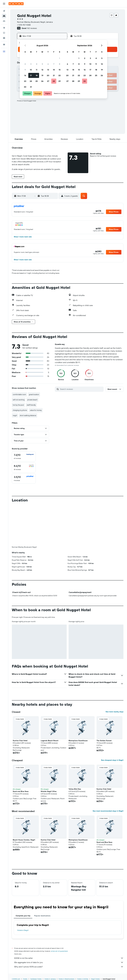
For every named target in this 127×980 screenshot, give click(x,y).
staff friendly (31, 405)
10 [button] (31, 70)
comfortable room (19, 394)
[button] (4, 4)
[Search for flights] (4, 11)
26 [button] (42, 81)
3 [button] (31, 64)
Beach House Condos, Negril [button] (24, 840)
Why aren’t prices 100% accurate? (69, 967)
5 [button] (42, 64)
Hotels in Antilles (83, 979)
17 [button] (31, 75)
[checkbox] (24, 456)
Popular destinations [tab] (42, 916)
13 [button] (48, 70)
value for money (36, 410)
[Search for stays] (4, 16)
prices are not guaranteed (59, 951)
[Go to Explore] (4, 28)
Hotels (25, 979)
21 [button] (54, 75)
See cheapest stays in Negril (112, 760)
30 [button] (25, 87)
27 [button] (48, 81)
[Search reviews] (81, 389)
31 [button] (31, 87)
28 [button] (54, 81)
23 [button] (25, 81)
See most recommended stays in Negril (108, 811)
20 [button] (48, 75)
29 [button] (59, 81)
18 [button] (37, 75)
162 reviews (32, 28)
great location (34, 394)
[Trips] (4, 45)
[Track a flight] (4, 33)
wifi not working (19, 400)
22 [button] (59, 75)
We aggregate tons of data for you (69, 962)
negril (15, 415)
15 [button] (60, 70)
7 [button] (54, 64)
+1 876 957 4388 (24, 25)
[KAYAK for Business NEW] (4, 38)
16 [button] (25, 75)
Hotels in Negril (23, 930)
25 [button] (37, 81)
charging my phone (20, 410)
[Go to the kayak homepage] (16, 4)
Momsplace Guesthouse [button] (78, 741)
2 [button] (25, 64)
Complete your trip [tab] (23, 916)
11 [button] (37, 70)
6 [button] (48, 64)
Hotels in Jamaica (50, 979)
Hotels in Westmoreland (66, 979)
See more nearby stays (115, 712)
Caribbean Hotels (36, 979)
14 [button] (54, 70)
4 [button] (37, 64)
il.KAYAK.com (16, 979)
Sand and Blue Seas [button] (21, 791)
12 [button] (42, 70)
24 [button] (31, 81)
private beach (32, 400)
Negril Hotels (95, 979)
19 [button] (42, 75)
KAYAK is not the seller (69, 958)
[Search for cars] (4, 21)
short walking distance (28, 415)
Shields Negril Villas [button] (49, 791)
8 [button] (60, 64)
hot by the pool (18, 405)
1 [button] (59, 58)
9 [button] (25, 70)
